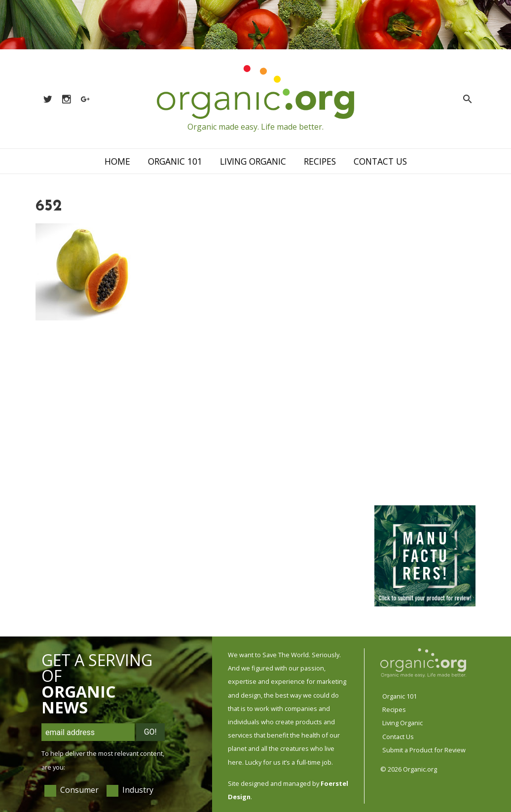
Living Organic (253, 161)
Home (117, 161)
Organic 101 (175, 161)
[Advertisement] (424, 346)
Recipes (320, 161)
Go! (150, 732)
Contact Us (380, 161)
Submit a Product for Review (424, 750)
